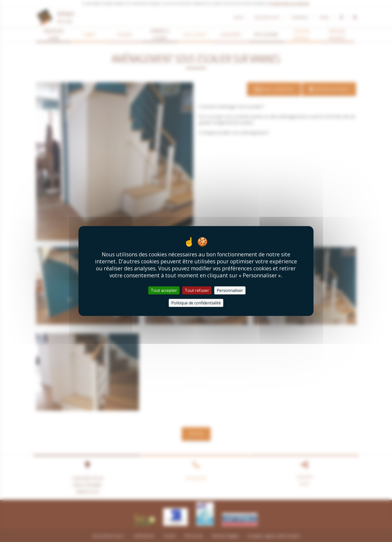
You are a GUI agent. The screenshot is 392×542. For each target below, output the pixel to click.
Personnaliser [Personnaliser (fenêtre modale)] (230, 290)
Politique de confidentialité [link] (196, 303)
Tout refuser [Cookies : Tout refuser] (197, 290)
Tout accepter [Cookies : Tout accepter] (164, 290)
